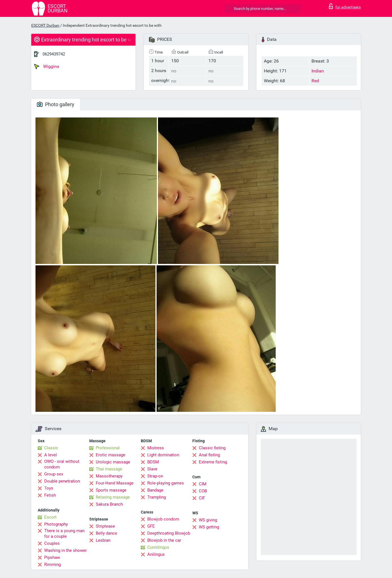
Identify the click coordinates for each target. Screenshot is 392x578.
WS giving (208, 520)
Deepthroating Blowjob (169, 533)
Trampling (157, 497)
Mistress (156, 448)
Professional (108, 448)
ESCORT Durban (45, 25)
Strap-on (155, 476)
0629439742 (54, 54)
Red (315, 81)
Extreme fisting (213, 462)
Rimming (53, 564)
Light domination (163, 455)
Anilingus (156, 554)
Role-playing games (166, 483)
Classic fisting (212, 448)
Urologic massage (113, 462)
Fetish (50, 495)
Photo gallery (56, 104)
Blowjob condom (163, 519)
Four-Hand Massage (115, 483)
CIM (203, 484)
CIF (202, 498)
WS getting (209, 527)
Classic (51, 448)
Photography (56, 524)
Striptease (105, 526)
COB (203, 491)
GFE (151, 526)
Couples (52, 543)
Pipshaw (52, 557)
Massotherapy (109, 476)
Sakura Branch (109, 504)
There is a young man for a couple (64, 533)
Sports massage (111, 490)
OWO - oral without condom (62, 464)
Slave (152, 469)
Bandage (155, 490)
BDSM (153, 462)
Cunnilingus (158, 547)
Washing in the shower (65, 550)
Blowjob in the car (164, 540)
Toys (49, 488)
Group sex (54, 474)
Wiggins (47, 66)
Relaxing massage (113, 497)
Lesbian (103, 540)
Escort (50, 517)
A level (51, 455)
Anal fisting (209, 455)
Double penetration (62, 481)
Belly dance (106, 533)
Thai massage (109, 469)
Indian (318, 71)
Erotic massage (111, 455)
